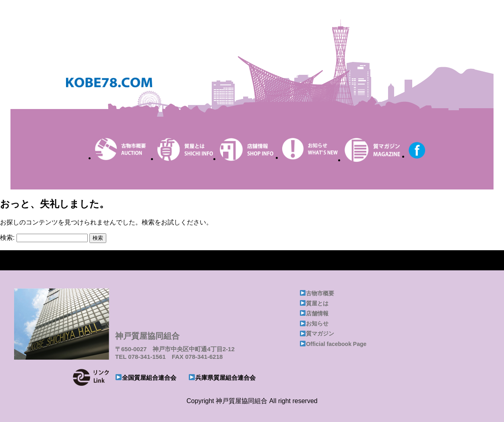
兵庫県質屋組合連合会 (225, 378)
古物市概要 (320, 293)
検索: (7, 238)
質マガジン (320, 333)
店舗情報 (317, 313)
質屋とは (317, 303)
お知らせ (317, 323)
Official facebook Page (336, 344)
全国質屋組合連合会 (149, 378)
